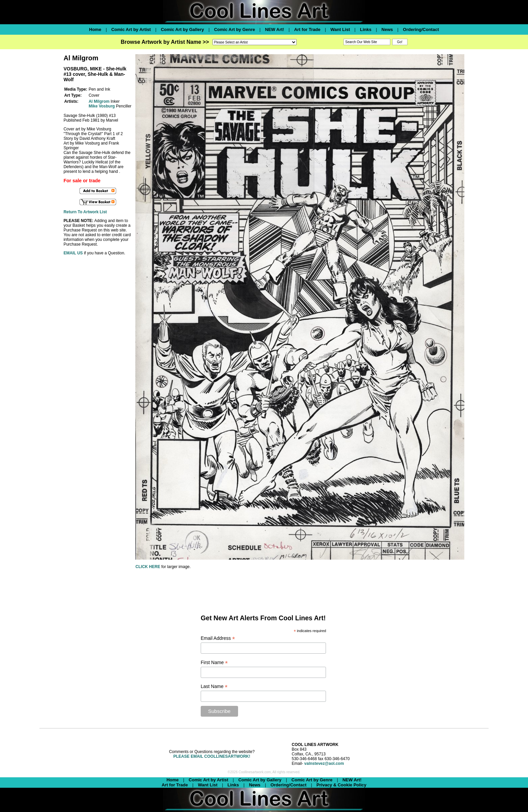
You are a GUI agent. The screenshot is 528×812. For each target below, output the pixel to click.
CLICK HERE (148, 567)
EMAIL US (73, 253)
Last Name (214, 686)
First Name (214, 663)
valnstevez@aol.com (324, 763)
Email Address (218, 638)
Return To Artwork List (85, 212)
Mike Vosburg (102, 106)
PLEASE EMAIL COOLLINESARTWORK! (212, 756)
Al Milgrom (99, 101)
